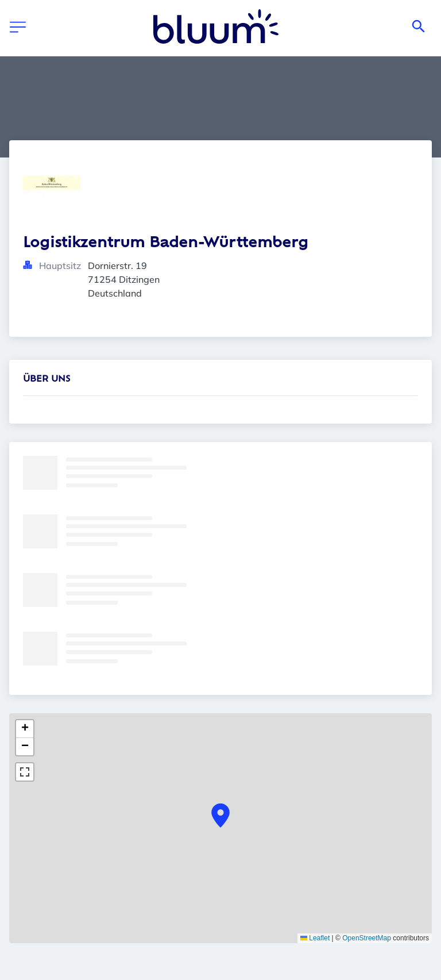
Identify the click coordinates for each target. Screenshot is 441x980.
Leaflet (315, 938)
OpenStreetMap (367, 938)
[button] (220, 816)
